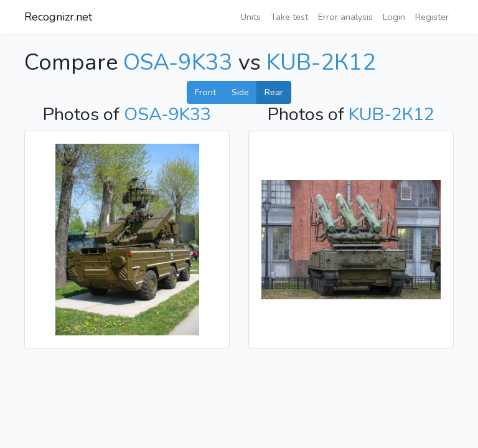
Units (251, 17)
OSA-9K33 (178, 63)
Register (432, 17)
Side (240, 92)
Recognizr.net (58, 17)
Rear (274, 92)
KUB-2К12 (321, 63)
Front (205, 92)
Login (394, 17)
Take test (289, 17)
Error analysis (345, 17)
